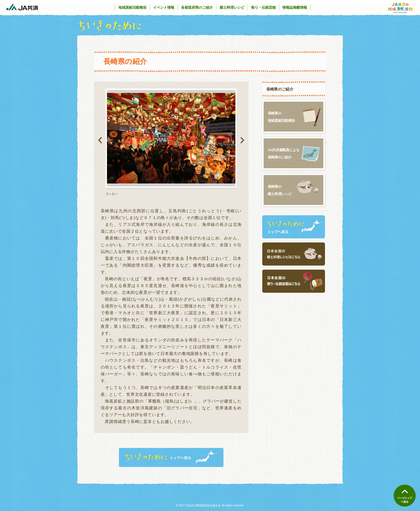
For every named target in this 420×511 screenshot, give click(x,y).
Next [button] (242, 140)
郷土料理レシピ (232, 7)
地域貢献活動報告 (132, 7)
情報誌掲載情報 (295, 7)
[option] (171, 142)
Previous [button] (100, 140)
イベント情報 (164, 7)
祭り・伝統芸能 (263, 7)
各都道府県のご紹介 (197, 7)
